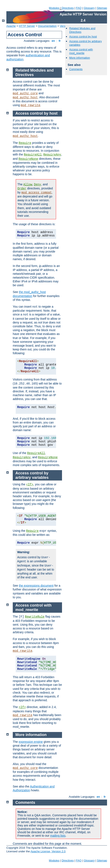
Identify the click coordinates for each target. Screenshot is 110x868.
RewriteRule (35, 617)
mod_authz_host (25, 97)
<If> (30, 485)
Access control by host (83, 37)
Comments (76, 69)
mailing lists (58, 836)
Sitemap (102, 8)
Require (25, 143)
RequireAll (33, 155)
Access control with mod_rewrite (81, 51)
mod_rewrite (30, 105)
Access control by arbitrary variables (32, 475)
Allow (28, 185)
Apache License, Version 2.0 (48, 851)
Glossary (89, 8)
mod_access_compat (37, 193)
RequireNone (28, 159)
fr (60, 41)
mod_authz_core (25, 93)
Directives (68, 8)
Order (22, 189)
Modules (54, 8)
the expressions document (36, 586)
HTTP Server (27, 26)
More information (80, 58)
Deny (38, 185)
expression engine (31, 742)
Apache (11, 26)
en (53, 41)
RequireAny (52, 155)
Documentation (47, 26)
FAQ (79, 8)
